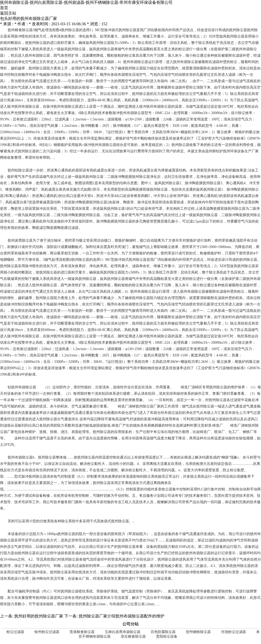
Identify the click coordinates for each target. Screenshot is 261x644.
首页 (4, 8)
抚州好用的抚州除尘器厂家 (39, 616)
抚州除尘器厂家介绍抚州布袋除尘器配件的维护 (122, 616)
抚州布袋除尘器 (37, 55)
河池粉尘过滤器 (233, 632)
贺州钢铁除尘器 (198, 632)
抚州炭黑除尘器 (20, 240)
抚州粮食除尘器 (20, 30)
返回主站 (8, 13)
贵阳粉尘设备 (167, 636)
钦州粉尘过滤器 (47, 632)
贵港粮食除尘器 (82, 632)
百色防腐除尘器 (163, 632)
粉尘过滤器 (15, 632)
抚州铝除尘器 (18, 170)
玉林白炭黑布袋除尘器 (123, 632)
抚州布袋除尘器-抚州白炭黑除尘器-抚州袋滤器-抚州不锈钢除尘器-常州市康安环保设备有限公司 (86, 2)
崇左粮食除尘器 (133, 636)
